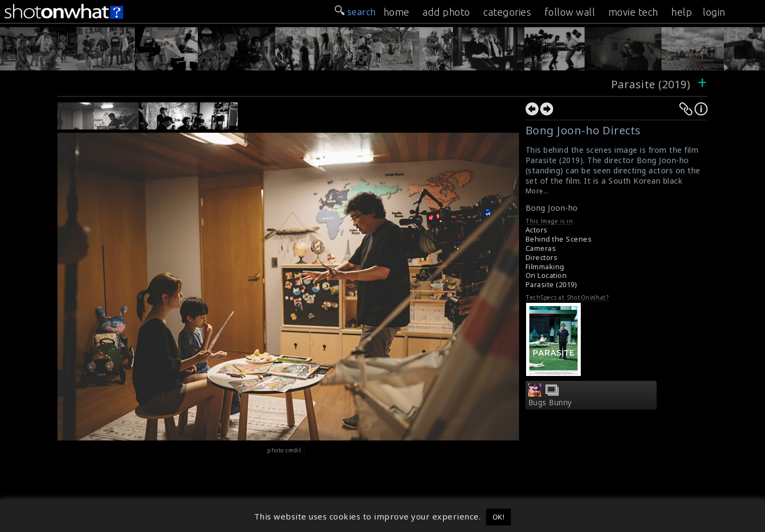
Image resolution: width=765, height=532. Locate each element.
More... (537, 191)
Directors (542, 258)
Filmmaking (545, 267)
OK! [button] (499, 517)
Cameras (541, 248)
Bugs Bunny (550, 403)
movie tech (633, 12)
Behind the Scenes (559, 239)
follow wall (570, 12)
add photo (446, 12)
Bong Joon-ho (552, 208)
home (397, 12)
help (682, 12)
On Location (546, 275)
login (714, 12)
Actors (537, 230)
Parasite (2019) (652, 84)
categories (507, 12)
